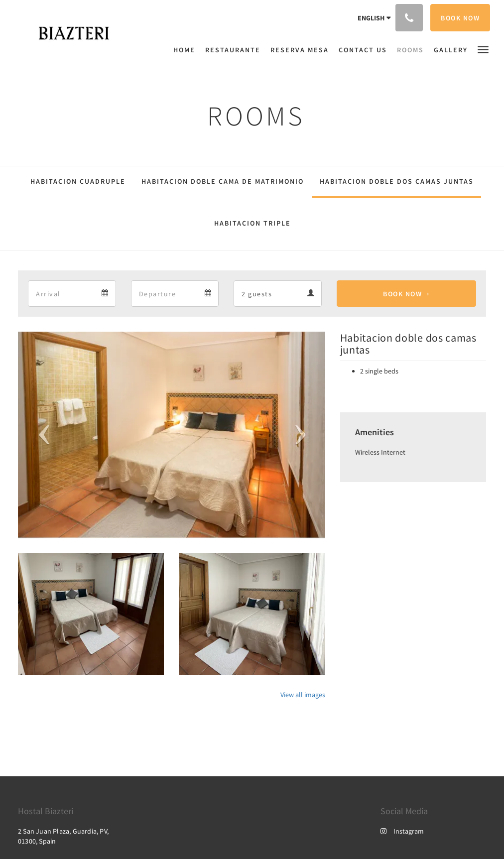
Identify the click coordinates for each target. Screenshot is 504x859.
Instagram (402, 831)
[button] (483, 49)
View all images (303, 695)
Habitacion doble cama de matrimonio (223, 181)
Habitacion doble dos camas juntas (397, 181)
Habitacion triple (252, 223)
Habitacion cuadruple (78, 181)
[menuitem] (187, 50)
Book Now (402, 294)
